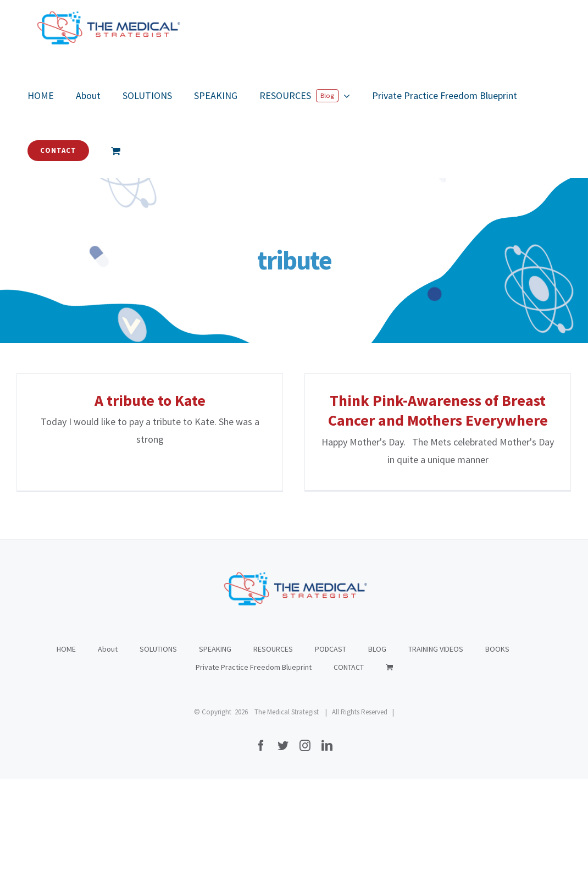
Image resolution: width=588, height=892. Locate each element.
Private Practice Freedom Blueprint (254, 780)
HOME (66, 762)
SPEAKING (215, 762)
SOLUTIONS (158, 762)
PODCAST (331, 762)
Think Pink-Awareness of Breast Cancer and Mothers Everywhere (430, 410)
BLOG (377, 762)
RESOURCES (273, 762)
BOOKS (497, 762)
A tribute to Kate (150, 400)
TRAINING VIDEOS (436, 762)
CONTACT (349, 780)
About (108, 762)
